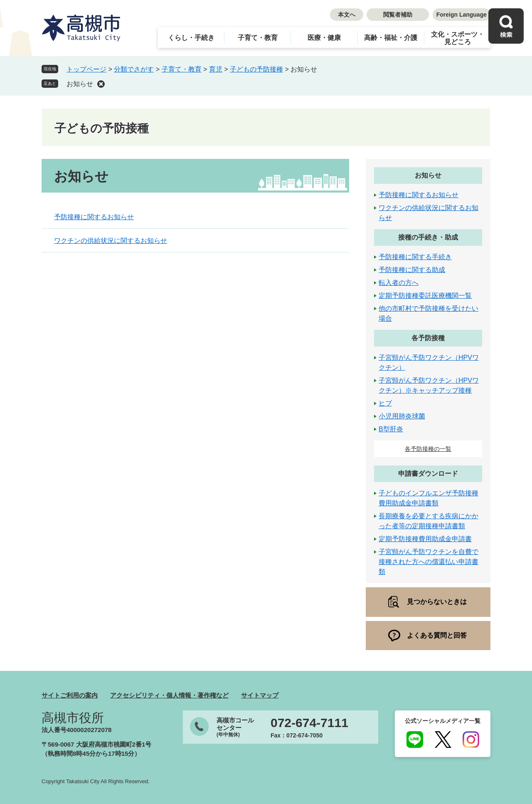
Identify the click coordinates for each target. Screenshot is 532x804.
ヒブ (385, 403)
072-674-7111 (309, 723)
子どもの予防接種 (256, 69)
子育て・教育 (258, 38)
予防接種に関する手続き (415, 257)
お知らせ (80, 84)
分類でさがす (134, 69)
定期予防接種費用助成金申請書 (425, 539)
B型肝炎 (391, 429)
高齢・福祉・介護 (391, 38)
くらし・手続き (191, 38)
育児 (216, 69)
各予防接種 (428, 338)
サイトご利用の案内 (70, 695)
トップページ (86, 69)
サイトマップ (260, 695)
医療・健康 (324, 38)
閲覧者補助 (398, 15)
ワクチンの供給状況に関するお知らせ (111, 241)
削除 (101, 84)
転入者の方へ (399, 283)
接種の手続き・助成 (428, 237)
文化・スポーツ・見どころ (458, 38)
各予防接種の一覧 (428, 449)
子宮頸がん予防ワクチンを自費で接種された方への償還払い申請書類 (429, 562)
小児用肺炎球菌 (402, 416)
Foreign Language (462, 15)
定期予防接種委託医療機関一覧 (425, 296)
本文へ (347, 15)
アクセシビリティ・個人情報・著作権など (169, 695)
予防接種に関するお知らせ (94, 217)
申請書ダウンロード (428, 474)
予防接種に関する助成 (412, 270)
